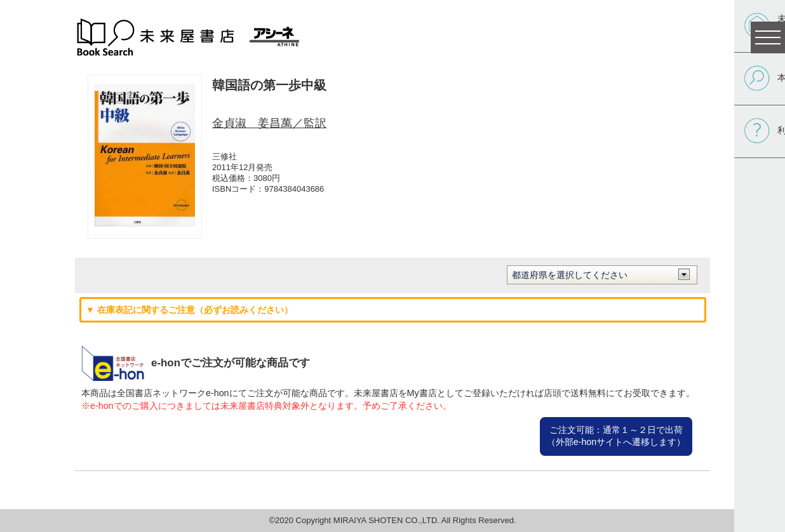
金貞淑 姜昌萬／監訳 (269, 123)
